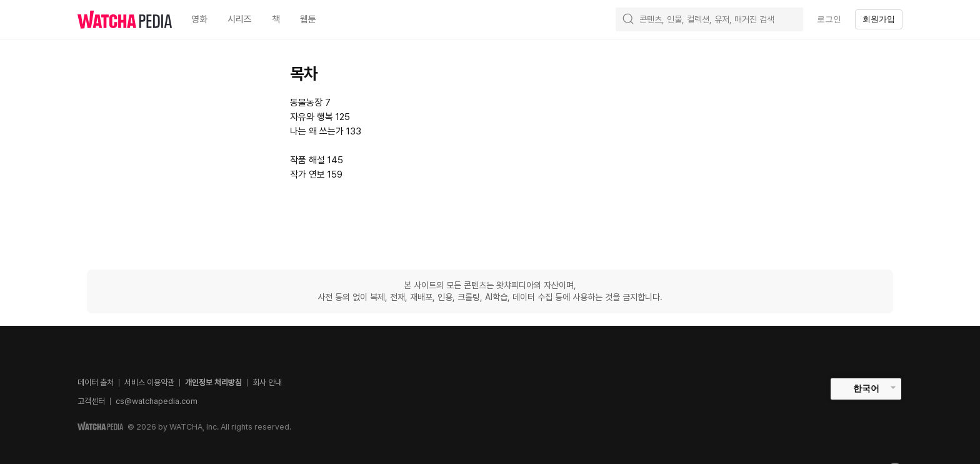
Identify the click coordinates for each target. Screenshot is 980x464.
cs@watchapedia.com (157, 401)
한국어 (866, 388)
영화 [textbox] (199, 19)
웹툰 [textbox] (308, 19)
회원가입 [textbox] (879, 19)
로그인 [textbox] (829, 19)
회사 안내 (267, 382)
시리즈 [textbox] (240, 19)
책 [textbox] (276, 19)
